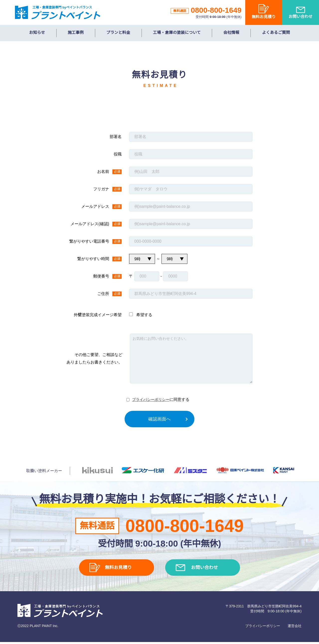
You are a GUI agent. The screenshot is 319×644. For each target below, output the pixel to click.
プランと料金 (118, 33)
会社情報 (231, 33)
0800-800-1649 (216, 10)
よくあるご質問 (276, 33)
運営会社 (295, 628)
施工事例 (76, 33)
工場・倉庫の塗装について (177, 33)
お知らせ (37, 33)
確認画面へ (159, 419)
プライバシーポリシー (151, 399)
